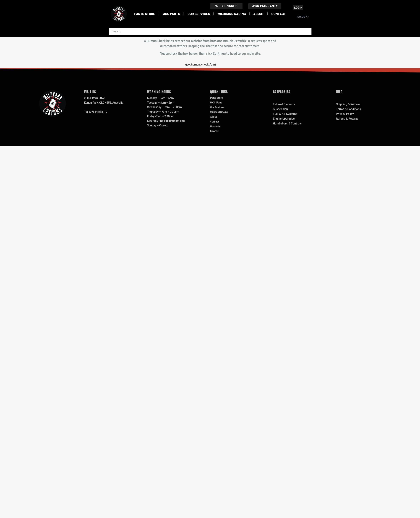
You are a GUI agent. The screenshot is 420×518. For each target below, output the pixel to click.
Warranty (216, 129)
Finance (215, 134)
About (259, 14)
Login (298, 8)
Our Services (199, 14)
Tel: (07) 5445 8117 (96, 112)
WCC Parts (171, 14)
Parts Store (145, 14)
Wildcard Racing (232, 14)
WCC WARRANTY (265, 6)
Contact (279, 14)
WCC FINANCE (226, 6)
